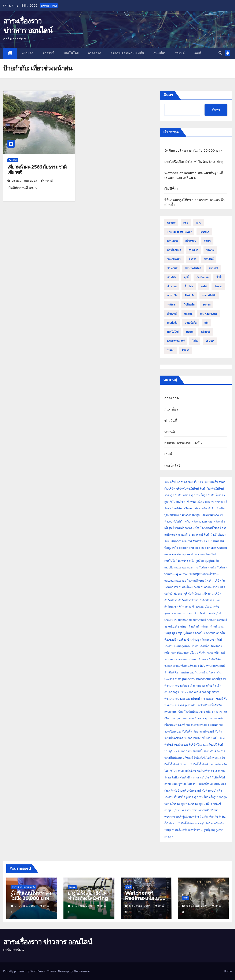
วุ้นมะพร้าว (202, 672)
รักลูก (168, 778)
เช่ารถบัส (220, 771)
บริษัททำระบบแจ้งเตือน (182, 771)
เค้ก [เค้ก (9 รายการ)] (206, 323)
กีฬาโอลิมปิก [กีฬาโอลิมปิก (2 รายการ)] (174, 250)
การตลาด (95, 53)
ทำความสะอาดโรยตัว (203, 686)
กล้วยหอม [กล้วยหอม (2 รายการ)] (191, 241)
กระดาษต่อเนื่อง (174, 712)
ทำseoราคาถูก (191, 515)
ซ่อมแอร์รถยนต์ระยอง (194, 659)
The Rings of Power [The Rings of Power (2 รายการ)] (179, 232)
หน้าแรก (27, 53)
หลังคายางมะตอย (202, 522)
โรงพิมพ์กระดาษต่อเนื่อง (198, 712)
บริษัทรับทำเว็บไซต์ (188, 489)
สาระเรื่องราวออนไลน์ (198, 607)
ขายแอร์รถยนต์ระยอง (186, 666)
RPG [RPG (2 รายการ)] (199, 223)
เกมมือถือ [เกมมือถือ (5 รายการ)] (172, 323)
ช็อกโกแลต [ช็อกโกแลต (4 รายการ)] (202, 277)
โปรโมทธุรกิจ (216, 541)
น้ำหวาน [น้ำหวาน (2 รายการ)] (172, 286)
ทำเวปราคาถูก (194, 804)
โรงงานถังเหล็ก (200, 646)
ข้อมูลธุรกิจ (171, 548)
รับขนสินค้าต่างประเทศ (178, 541)
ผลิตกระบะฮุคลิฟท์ (211, 640)
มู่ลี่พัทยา (189, 633)
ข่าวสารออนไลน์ (201, 554)
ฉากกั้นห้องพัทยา (205, 633)
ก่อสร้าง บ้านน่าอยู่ (188, 640)
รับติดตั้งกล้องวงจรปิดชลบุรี (198, 732)
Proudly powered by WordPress (24, 971)
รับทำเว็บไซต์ (172, 482)
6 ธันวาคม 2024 (140, 906)
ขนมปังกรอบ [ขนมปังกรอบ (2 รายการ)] (174, 259)
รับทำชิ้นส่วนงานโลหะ (185, 653)
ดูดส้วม (200, 561)
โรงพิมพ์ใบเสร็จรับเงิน (209, 705)
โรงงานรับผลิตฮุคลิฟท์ (177, 646)
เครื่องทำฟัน (208, 508)
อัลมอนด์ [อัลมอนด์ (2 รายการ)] (172, 314)
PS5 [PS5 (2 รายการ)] (186, 223)
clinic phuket (208, 548)
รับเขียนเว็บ (211, 482)
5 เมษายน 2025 (26, 906)
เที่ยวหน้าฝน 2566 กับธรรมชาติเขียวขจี (37, 170)
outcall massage (175, 581)
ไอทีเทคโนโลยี (181, 778)
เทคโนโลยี (71, 53)
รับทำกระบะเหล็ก (209, 653)
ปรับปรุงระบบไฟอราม (185, 784)
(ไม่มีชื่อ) (171, 189)
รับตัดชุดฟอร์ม (208, 567)
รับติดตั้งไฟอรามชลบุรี (192, 823)
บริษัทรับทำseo (210, 515)
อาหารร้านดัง (194, 613)
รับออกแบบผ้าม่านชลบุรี (192, 620)
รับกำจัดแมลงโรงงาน (201, 594)
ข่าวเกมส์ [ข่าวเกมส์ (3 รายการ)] (172, 268)
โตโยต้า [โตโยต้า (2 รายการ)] (210, 341)
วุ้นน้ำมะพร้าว (191, 817)
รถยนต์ (180, 53)
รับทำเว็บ (205, 489)
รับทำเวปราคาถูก (185, 495)
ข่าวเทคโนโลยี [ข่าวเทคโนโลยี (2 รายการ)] (193, 268)
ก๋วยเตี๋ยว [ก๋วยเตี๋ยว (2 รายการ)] (193, 250)
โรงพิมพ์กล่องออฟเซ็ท (186, 528)
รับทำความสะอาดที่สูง (209, 679)
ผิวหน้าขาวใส (186, 561)
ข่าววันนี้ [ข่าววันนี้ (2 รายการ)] (209, 259)
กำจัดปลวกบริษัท (174, 607)
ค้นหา (168, 95)
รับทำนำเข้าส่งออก (215, 535)
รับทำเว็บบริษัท (173, 508)
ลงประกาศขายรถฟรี (215, 502)
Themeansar (82, 971)
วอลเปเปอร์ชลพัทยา (176, 627)
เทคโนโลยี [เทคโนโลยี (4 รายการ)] (173, 332)
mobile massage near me (181, 567)
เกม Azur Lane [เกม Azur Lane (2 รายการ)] (209, 314)
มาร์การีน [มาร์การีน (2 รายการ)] (172, 296)
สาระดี (47, 181)
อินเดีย (204, 817)
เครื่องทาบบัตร (191, 508)
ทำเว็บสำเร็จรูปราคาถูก (213, 797)
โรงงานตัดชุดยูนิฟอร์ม (200, 581)
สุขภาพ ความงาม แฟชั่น (127, 53)
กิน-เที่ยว (159, 53)
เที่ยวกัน (214, 817)
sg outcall (182, 574)
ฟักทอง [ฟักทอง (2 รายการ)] (218, 286)
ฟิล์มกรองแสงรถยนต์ (212, 666)
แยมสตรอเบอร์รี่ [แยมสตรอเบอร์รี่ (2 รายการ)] (176, 341)
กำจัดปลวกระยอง (210, 600)
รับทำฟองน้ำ (195, 502)
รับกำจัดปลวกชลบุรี (176, 594)
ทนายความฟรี (201, 810)
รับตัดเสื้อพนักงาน (189, 587)
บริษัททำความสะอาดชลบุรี (207, 699)
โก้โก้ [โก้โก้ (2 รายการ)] (195, 341)
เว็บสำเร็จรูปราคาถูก (186, 797)
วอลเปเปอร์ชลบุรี (217, 620)
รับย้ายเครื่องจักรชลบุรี (188, 791)
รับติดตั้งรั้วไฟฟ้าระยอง (207, 758)
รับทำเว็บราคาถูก (175, 804)
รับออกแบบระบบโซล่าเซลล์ (200, 738)
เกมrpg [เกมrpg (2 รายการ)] (188, 314)
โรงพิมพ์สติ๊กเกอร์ (210, 528)
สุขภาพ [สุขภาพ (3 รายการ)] (206, 305)
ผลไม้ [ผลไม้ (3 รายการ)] (204, 286)
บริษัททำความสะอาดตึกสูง (195, 692)
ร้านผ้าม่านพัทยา (199, 627)
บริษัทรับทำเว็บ (177, 502)
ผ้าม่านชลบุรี (211, 613)
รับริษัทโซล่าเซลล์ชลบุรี (203, 745)
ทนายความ (184, 810)
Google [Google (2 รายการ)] (171, 223)
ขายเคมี (183, 535)
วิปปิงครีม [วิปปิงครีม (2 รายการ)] (189, 305)
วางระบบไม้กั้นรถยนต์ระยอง (203, 751)
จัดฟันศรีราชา (205, 771)
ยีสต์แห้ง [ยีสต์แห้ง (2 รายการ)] (190, 296)
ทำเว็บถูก (202, 495)
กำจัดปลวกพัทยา (188, 600)
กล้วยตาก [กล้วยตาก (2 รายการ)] (172, 241)
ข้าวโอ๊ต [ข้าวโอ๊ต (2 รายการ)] (172, 277)
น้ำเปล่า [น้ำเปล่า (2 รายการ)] (189, 286)
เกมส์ (197, 53)
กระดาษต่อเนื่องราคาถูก (195, 718)
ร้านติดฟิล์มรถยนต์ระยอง (179, 672)
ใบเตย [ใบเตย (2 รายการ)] (171, 350)
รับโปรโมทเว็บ (182, 522)
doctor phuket (188, 548)
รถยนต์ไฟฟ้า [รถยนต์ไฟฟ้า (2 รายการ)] (209, 296)
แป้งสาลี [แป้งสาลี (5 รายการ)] (206, 332)
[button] (220, 53)
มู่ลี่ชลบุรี (177, 633)
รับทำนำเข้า (200, 541)
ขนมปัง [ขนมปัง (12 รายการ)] (210, 250)
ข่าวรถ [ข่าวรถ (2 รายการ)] (192, 259)
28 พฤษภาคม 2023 (25, 181)
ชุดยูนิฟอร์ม (212, 561)
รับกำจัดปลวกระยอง (213, 587)
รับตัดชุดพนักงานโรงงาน (204, 574)
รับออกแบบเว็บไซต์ (192, 482)
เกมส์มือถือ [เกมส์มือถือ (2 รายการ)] (191, 323)
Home (228, 971)
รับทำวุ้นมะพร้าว (185, 679)
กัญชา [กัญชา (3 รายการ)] (207, 241)
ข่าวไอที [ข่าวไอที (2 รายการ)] (213, 268)
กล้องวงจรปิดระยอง (197, 725)
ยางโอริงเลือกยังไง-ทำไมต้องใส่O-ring (194, 162)
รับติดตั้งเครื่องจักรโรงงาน (188, 830)
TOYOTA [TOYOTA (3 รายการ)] (204, 232)
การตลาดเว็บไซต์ (201, 778)
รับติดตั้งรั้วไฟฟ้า (200, 764)
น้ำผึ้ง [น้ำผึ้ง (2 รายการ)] (219, 277)
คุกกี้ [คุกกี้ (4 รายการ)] (186, 277)
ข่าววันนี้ (49, 53)
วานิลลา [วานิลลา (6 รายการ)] (172, 305)
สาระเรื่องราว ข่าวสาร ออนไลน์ (48, 942)
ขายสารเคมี (196, 535)
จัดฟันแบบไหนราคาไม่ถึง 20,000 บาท (193, 150)
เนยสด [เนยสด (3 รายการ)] (190, 332)
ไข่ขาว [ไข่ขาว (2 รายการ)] (186, 350)
